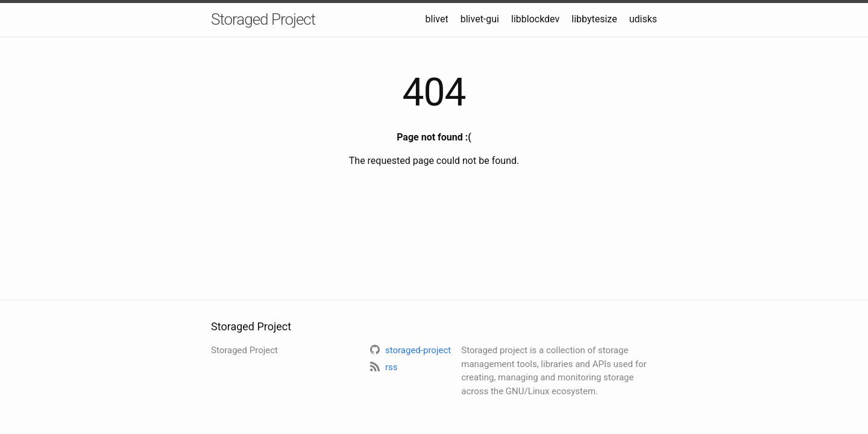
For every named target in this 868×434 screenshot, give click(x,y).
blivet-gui (480, 19)
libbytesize (594, 19)
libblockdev (535, 19)
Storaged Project (263, 19)
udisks (643, 19)
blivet (437, 19)
